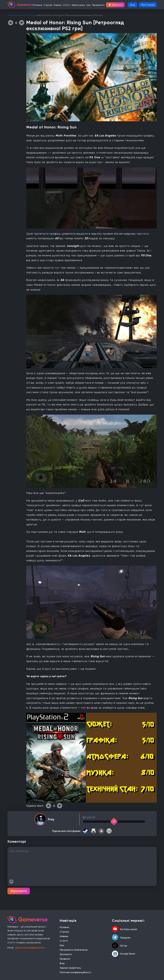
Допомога (66, 954)
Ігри (88, 5)
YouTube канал (125, 929)
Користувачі (78, 5)
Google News (124, 954)
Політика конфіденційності (75, 972)
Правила (65, 959)
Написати (115, 5)
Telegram (121, 938)
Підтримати (98, 5)
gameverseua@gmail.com (30, 948)
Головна (38, 5)
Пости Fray (28, 15)
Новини (58, 5)
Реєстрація (148, 5)
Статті (67, 5)
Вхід (133, 5)
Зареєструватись (70, 968)
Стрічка (48, 5)
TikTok (120, 946)
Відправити (19, 891)
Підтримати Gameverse (74, 950)
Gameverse (14, 15)
